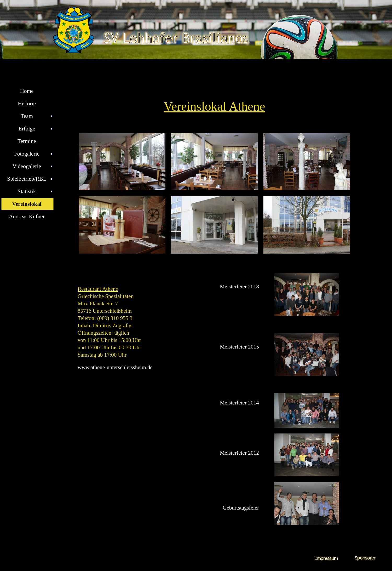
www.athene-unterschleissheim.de (115, 367)
